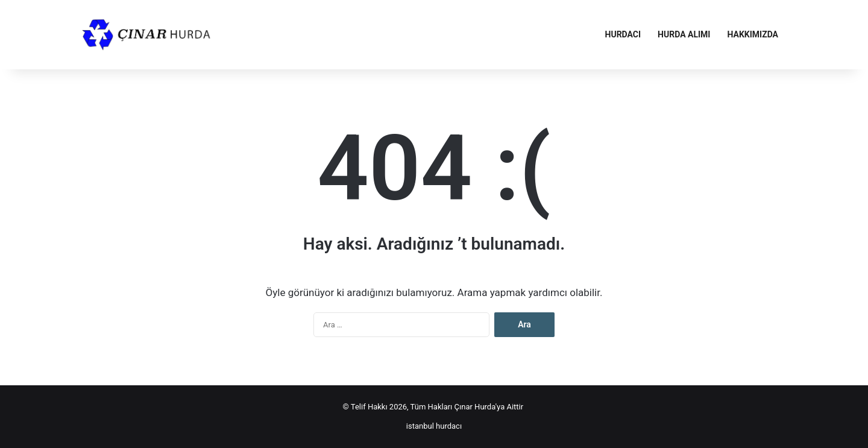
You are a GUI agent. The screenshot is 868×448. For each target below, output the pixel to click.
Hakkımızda (753, 34)
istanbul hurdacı (434, 426)
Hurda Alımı (684, 34)
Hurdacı (623, 34)
